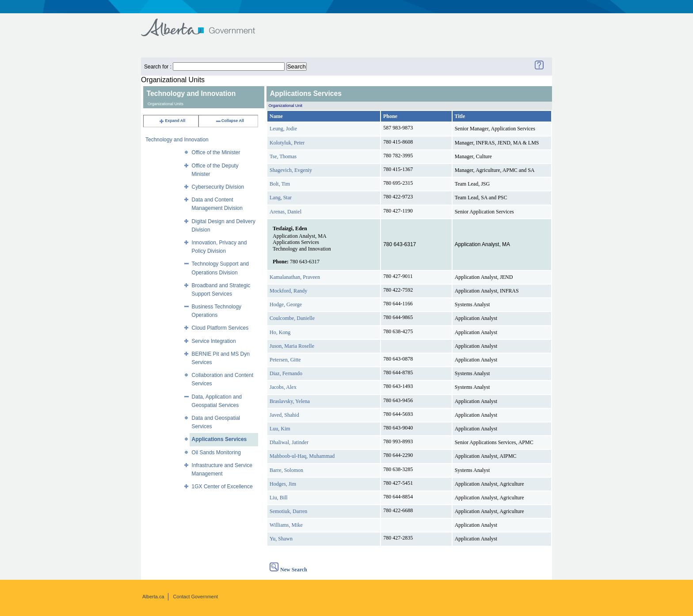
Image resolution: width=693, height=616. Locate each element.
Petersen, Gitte (285, 360)
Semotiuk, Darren (288, 511)
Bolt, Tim (280, 184)
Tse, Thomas (283, 156)
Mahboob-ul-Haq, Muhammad (302, 456)
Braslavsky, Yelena (290, 401)
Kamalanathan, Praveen (295, 277)
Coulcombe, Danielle (292, 318)
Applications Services (219, 439)
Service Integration (214, 341)
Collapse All (230, 121)
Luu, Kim (280, 429)
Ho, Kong (280, 332)
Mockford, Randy (288, 291)
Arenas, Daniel (286, 212)
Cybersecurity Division (218, 187)
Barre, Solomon (286, 470)
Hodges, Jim (283, 484)
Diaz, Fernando (286, 373)
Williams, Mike (286, 525)
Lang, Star (281, 198)
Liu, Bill (279, 498)
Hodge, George (286, 304)
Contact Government (196, 597)
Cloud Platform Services (220, 328)
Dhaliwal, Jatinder (289, 442)
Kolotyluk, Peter (287, 143)
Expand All (172, 121)
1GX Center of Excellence (222, 487)
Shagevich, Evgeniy (291, 170)
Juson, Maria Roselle (292, 346)
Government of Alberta (205, 23)
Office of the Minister (216, 152)
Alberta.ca (153, 597)
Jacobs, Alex (283, 387)
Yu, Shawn (281, 539)
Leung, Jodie (283, 129)
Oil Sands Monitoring (216, 452)
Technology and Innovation (177, 140)
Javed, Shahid (284, 415)
